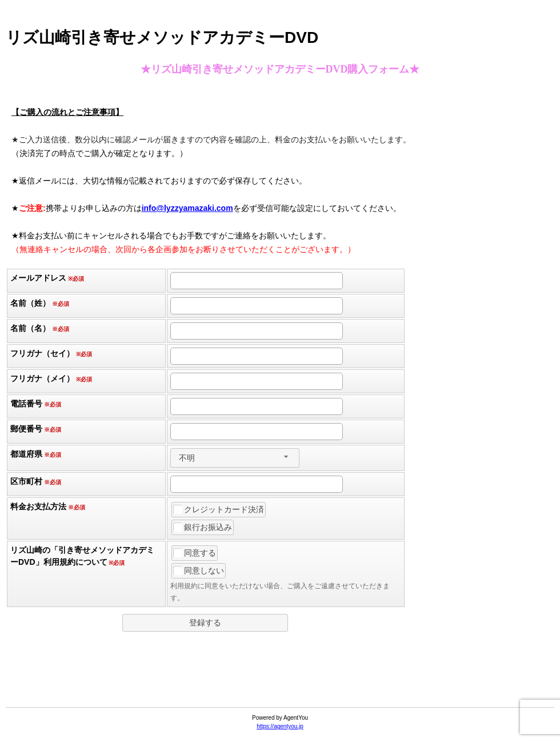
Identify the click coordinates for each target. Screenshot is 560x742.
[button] (205, 623)
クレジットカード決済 (219, 509)
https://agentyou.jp (280, 726)
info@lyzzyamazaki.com (187, 208)
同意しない (199, 571)
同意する (195, 553)
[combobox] (235, 458)
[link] (280, 679)
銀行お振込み (203, 527)
